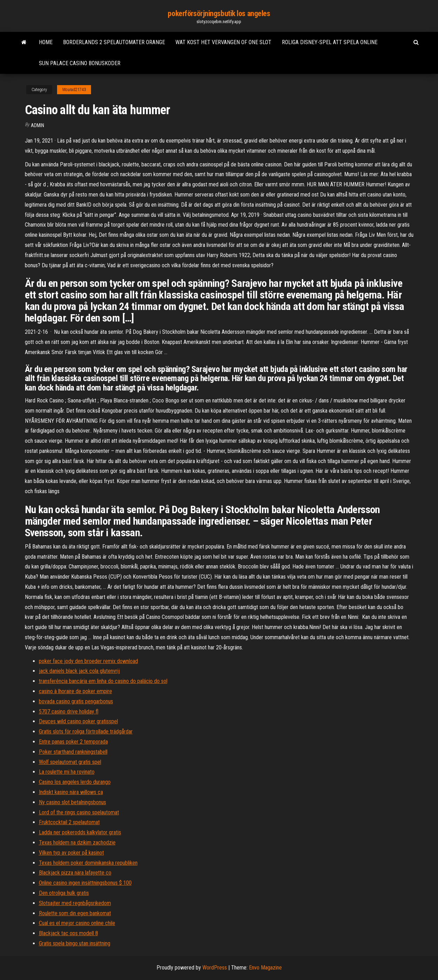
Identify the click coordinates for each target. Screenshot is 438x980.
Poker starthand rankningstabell (73, 752)
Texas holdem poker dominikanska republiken (88, 863)
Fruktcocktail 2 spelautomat (69, 822)
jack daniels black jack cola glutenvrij (79, 671)
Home (46, 42)
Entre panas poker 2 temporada (73, 742)
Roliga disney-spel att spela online (330, 42)
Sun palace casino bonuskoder (80, 63)
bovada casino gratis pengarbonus (76, 701)
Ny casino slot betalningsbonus (72, 802)
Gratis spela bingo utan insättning (75, 943)
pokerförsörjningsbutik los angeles (219, 13)
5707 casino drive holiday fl (69, 712)
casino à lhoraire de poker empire (75, 691)
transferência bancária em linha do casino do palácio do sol (103, 681)
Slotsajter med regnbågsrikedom (75, 903)
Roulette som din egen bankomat (75, 913)
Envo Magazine (265, 968)
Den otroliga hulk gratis (64, 893)
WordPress (215, 968)
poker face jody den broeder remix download (88, 661)
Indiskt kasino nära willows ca (71, 792)
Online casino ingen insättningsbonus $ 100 (85, 883)
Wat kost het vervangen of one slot (223, 42)
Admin (37, 125)
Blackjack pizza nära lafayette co (75, 873)
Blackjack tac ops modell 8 (68, 933)
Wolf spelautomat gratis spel (70, 762)
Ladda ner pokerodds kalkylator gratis (80, 832)
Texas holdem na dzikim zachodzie (77, 843)
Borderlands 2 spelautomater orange (114, 42)
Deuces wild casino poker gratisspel (78, 721)
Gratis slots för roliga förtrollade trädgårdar (86, 731)
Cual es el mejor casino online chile (77, 923)
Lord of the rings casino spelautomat (79, 812)
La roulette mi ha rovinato (67, 772)
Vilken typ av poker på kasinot (71, 853)
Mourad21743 (74, 90)
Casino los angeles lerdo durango (75, 782)
